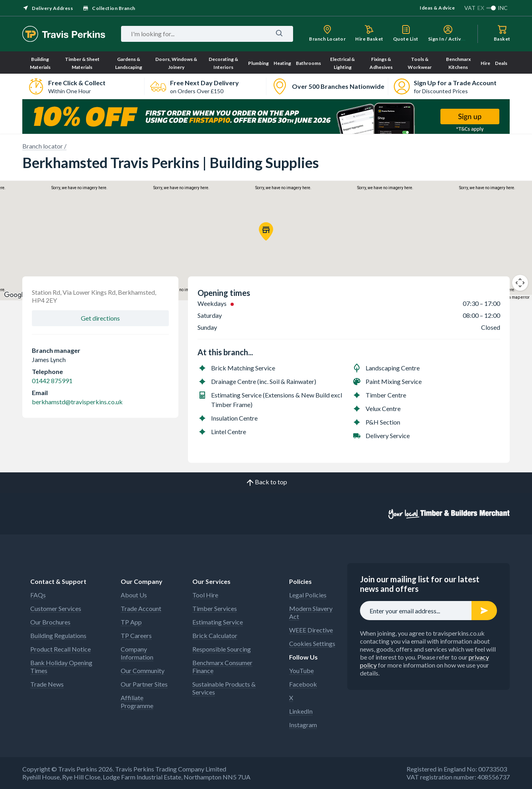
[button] (266, 231)
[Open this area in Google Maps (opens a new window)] (15, 295)
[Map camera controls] (520, 283)
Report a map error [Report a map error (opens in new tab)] (513, 297)
